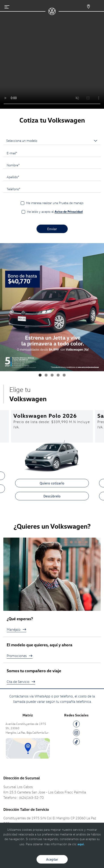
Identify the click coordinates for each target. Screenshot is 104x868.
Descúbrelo (52, 496)
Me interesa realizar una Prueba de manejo (55, 203)
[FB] (76, 725)
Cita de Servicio (21, 682)
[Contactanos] (86, 7)
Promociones (20, 656)
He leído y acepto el (55, 212)
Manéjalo (16, 629)
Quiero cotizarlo (52, 483)
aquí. (81, 844)
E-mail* (12, 153)
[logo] (52, 13)
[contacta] (28, 748)
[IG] (76, 733)
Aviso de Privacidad (69, 212)
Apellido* (13, 177)
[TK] (76, 742)
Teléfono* (13, 189)
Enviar (52, 229)
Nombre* (13, 165)
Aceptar (52, 859)
